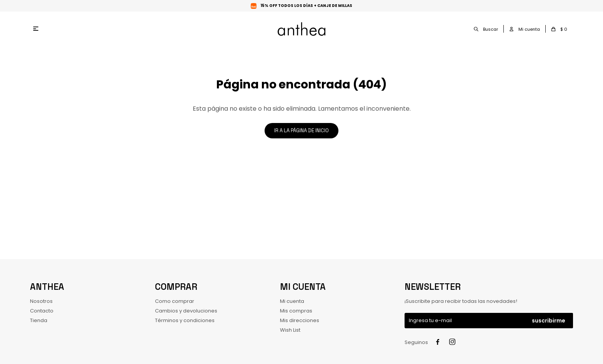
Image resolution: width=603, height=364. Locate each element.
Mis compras (296, 311)
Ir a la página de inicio (301, 130)
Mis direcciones (300, 320)
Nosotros (41, 301)
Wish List (290, 330)
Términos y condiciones (185, 320)
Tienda (39, 320)
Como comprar (175, 301)
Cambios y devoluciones (186, 311)
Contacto (42, 311)
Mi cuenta (292, 301)
